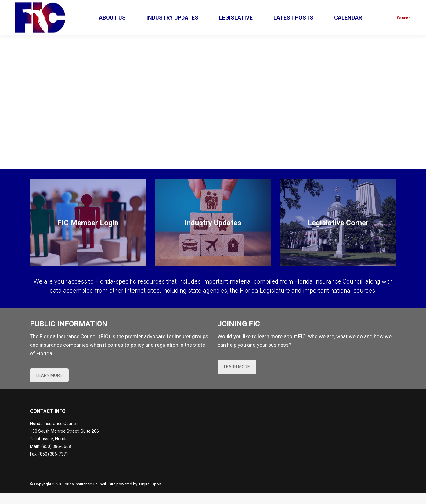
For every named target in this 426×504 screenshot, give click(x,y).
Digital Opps (150, 495)
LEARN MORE (49, 386)
